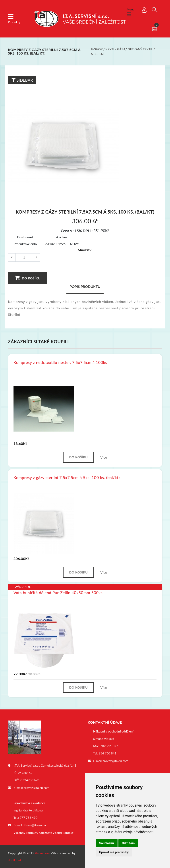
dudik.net (15, 860)
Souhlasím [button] (107, 843)
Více (104, 457)
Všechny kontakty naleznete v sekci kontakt (43, 833)
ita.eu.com (43, 853)
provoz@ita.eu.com (37, 788)
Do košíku (28, 278)
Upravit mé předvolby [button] (114, 852)
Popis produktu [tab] (85, 286)
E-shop (97, 49)
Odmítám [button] (128, 843)
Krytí (110, 49)
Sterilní (98, 54)
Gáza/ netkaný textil (135, 49)
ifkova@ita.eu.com (36, 825)
